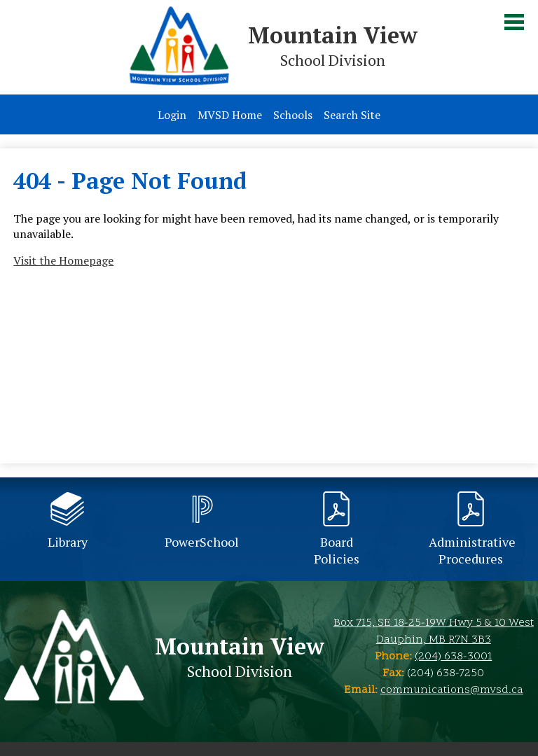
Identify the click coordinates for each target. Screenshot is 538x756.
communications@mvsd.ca (452, 690)
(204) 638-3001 (453, 657)
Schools (293, 115)
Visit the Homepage (63, 260)
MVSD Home (230, 115)
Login (172, 115)
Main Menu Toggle (514, 22)
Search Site (352, 115)
